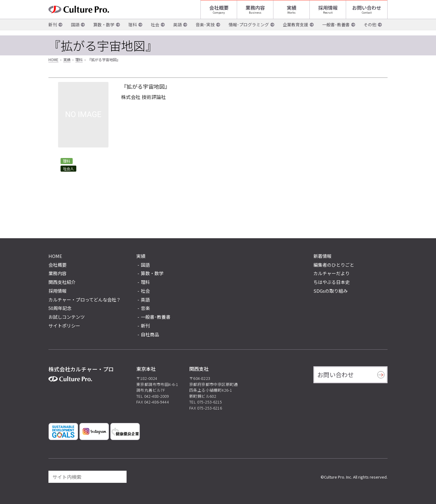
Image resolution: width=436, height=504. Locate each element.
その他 (370, 30)
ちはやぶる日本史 (332, 282)
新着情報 (322, 256)
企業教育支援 (296, 30)
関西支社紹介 (62, 282)
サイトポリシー (64, 326)
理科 (133, 30)
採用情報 (328, 11)
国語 (75, 30)
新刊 (53, 30)
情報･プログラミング (249, 30)
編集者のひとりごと (334, 265)
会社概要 (219, 11)
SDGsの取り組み (330, 291)
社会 (155, 30)
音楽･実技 (205, 30)
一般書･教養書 (336, 30)
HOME (53, 59)
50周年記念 (60, 308)
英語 (177, 30)
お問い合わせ (367, 11)
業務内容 (255, 11)
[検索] (119, 477)
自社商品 (150, 334)
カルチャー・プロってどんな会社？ (85, 300)
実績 (292, 11)
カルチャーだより (332, 273)
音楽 (145, 308)
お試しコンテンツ (67, 317)
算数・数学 (104, 30)
